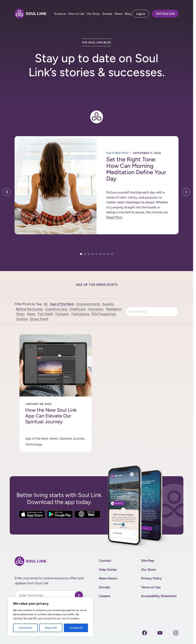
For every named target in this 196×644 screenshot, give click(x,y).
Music (20, 314)
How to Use (76, 14)
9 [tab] (112, 254)
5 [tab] (97, 254)
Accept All (76, 628)
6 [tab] (100, 254)
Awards (108, 304)
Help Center (108, 570)
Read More (114, 217)
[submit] (79, 595)
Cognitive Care (56, 309)
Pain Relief (45, 314)
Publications (80, 314)
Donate (107, 14)
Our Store (148, 570)
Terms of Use (151, 587)
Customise (25, 628)
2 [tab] (85, 254)
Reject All (51, 628)
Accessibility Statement (159, 596)
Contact (105, 561)
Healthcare (77, 309)
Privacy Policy (151, 578)
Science (60, 14)
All (46, 304)
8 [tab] (108, 254)
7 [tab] (104, 254)
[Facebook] (145, 633)
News (119, 14)
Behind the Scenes (29, 309)
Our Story (93, 14)
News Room (108, 578)
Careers (105, 596)
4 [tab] (93, 254)
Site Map (148, 561)
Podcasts (62, 314)
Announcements (88, 304)
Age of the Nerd (62, 304)
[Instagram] (160, 633)
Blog (128, 14)
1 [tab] (81, 254)
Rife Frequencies (104, 314)
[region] (51, 617)
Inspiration (96, 309)
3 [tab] (89, 254)
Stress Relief (39, 319)
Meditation (114, 309)
